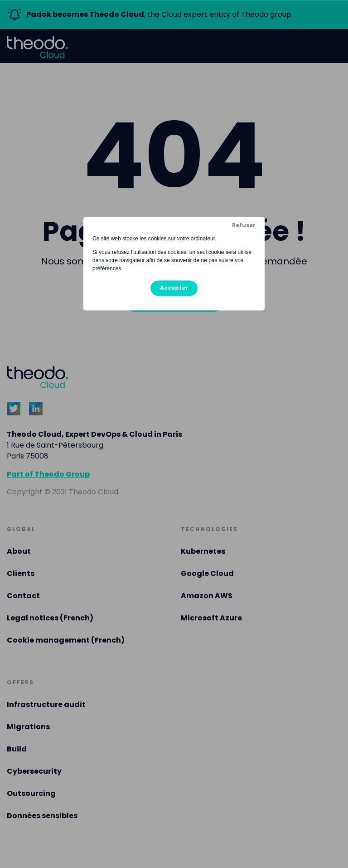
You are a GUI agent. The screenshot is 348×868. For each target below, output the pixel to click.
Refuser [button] (244, 225)
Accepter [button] (174, 288)
